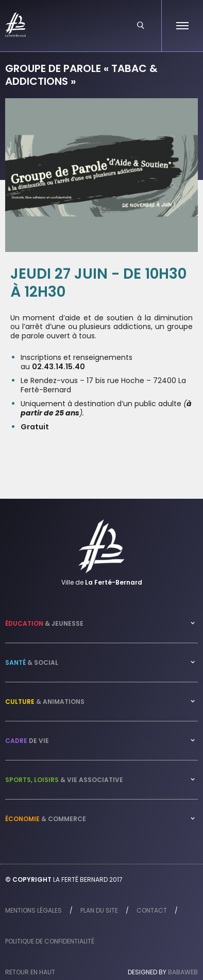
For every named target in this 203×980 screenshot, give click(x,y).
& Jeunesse (44, 623)
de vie (27, 741)
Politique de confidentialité (50, 941)
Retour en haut (30, 972)
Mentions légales (33, 910)
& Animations (45, 702)
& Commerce (46, 819)
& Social (32, 663)
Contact (152, 910)
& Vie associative (64, 780)
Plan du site (99, 910)
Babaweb (183, 972)
